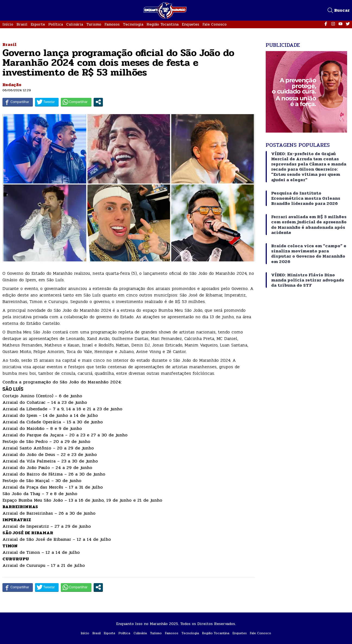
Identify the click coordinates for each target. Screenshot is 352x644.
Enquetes (191, 24)
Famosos (112, 24)
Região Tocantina (163, 24)
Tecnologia (133, 24)
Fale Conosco (215, 24)
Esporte (38, 24)
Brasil (22, 24)
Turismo (94, 24)
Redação (12, 85)
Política (56, 24)
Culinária (75, 24)
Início (8, 24)
